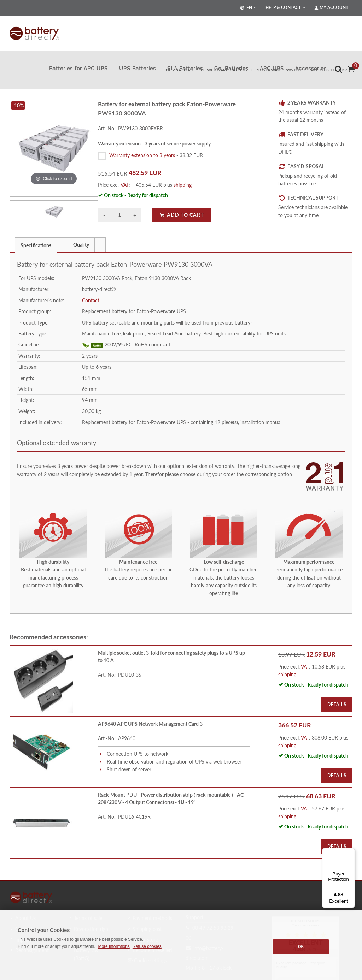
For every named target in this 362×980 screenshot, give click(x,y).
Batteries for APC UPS (78, 69)
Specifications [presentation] (36, 245)
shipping (183, 185)
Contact (91, 300)
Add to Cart (182, 215)
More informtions (114, 946)
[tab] (36, 245)
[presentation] (62, 245)
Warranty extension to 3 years (142, 155)
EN (248, 8)
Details (337, 704)
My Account (331, 8)
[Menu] (351, 852)
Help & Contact (285, 8)
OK (301, 946)
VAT (125, 185)
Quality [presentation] (81, 245)
